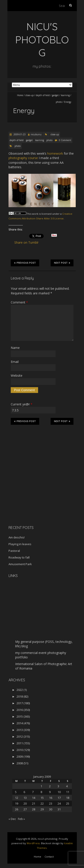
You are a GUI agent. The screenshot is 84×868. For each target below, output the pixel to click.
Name (15, 348)
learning (65, 95)
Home (20, 95)
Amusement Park (20, 564)
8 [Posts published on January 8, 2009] (41, 792)
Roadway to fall (19, 557)
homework (55, 153)
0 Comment (65, 140)
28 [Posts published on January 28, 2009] (34, 809)
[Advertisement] (37, 490)
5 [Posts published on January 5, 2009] (16, 792)
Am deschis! (17, 537)
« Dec (12, 819)
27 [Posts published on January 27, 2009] (25, 809)
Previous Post (25, 263)
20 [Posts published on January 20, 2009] (25, 803)
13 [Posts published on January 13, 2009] (25, 798)
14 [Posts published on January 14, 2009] (34, 798)
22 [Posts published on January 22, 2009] (42, 803)
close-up (29, 95)
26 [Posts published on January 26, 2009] (17, 809)
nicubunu (36, 134)
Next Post (62, 263)
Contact (49, 857)
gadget (55, 95)
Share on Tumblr (28, 243)
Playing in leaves (20, 544)
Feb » (21, 819)
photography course (23, 158)
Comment (19, 302)
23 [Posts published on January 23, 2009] (51, 803)
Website (17, 375)
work (35, 214)
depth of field (43, 95)
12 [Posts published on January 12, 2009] (17, 798)
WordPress (33, 843)
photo (59, 102)
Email (15, 362)
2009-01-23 (19, 134)
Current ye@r (22, 404)
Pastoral (14, 551)
